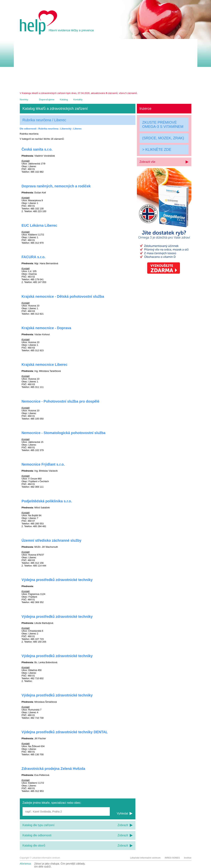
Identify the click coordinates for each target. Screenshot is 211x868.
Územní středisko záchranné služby (52, 540)
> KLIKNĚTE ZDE (157, 149)
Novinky (24, 100)
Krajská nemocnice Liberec (45, 365)
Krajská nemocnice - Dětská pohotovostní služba (63, 296)
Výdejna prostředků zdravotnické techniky (57, 580)
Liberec (77, 129)
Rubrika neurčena (48, 129)
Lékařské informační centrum (145, 858)
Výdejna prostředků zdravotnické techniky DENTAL (65, 732)
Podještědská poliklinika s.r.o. (47, 501)
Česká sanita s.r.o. (37, 149)
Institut (188, 858)
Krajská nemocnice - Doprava (46, 328)
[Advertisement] (106, 64)
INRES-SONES (172, 858)
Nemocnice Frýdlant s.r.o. (43, 464)
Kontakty (78, 100)
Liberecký (66, 129)
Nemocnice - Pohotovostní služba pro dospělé (61, 401)
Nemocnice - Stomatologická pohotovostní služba (64, 433)
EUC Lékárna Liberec (39, 225)
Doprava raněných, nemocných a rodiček (56, 186)
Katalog (64, 100)
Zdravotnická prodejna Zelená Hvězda (53, 769)
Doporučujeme (47, 100)
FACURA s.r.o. (34, 257)
